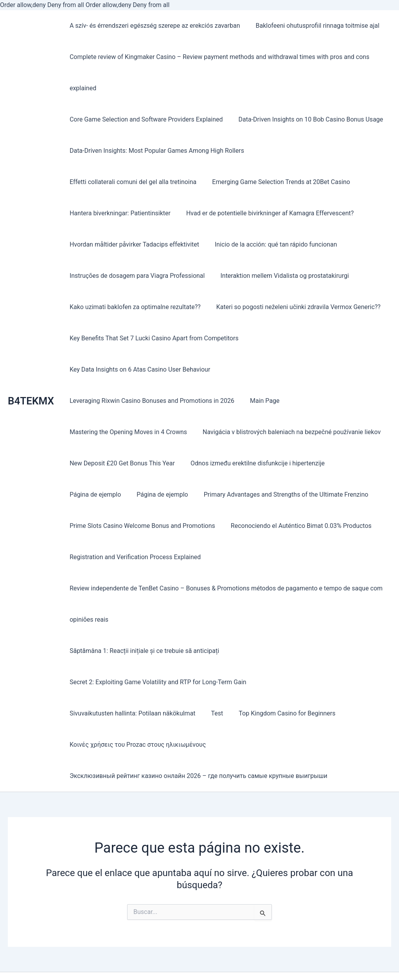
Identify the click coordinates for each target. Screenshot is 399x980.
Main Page (260, 401)
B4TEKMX (31, 385)
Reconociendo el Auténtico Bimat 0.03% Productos (297, 526)
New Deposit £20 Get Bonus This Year (121, 463)
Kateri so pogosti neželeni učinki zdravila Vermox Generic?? (150, 307)
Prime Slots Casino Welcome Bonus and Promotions (141, 526)
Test (74, 713)
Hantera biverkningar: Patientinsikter (269, 182)
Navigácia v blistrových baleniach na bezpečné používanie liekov (287, 432)
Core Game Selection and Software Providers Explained (145, 119)
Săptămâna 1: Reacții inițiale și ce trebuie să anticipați (143, 651)
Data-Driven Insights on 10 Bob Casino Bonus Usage (306, 119)
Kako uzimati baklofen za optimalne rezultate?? (274, 276)
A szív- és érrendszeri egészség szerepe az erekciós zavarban (153, 26)
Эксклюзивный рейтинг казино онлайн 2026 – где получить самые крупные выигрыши (197, 745)
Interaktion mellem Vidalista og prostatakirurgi (132, 276)
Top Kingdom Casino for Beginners (141, 713)
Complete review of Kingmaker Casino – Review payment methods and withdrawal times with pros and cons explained (218, 72)
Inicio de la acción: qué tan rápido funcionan (129, 244)
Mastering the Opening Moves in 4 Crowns (127, 432)
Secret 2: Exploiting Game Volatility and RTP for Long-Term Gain (156, 682)
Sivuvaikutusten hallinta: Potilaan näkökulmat (320, 682)
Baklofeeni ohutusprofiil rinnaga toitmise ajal (313, 26)
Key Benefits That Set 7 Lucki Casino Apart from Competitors (153, 338)
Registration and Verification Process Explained (134, 557)
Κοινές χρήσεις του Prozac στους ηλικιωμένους (270, 713)
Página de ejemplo (358, 463)
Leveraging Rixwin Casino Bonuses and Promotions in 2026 (150, 401)
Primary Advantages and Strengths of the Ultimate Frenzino (214, 494)
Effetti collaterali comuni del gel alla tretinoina (318, 151)
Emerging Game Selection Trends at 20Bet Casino (137, 182)
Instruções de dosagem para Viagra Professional (270, 244)
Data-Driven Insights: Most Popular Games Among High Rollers (155, 151)
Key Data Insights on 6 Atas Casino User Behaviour (138, 369)
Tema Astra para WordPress (282, 970)
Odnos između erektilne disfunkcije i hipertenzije (253, 463)
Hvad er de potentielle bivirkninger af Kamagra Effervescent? (152, 213)
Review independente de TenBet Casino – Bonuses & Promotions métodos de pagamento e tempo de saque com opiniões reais (225, 604)
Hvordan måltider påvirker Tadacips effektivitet (313, 213)
